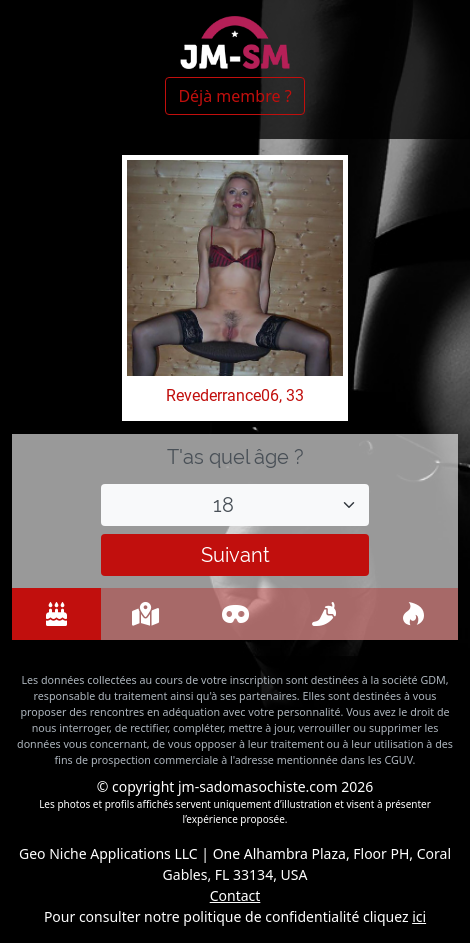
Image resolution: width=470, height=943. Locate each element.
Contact (235, 895)
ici (419, 916)
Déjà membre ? (234, 96)
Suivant (235, 555)
